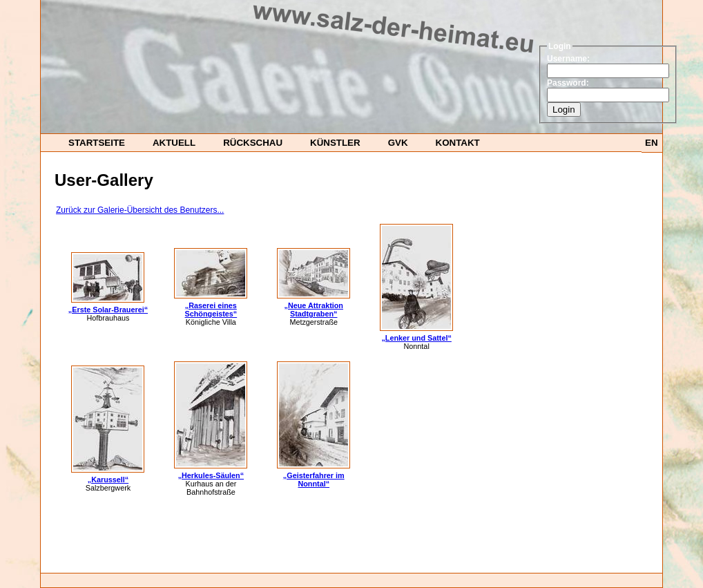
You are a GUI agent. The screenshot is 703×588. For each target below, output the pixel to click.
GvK (398, 143)
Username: (568, 59)
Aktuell (174, 143)
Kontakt (458, 143)
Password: (568, 83)
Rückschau (253, 143)
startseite (97, 143)
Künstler (335, 143)
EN (652, 143)
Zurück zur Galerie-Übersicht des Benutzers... (140, 210)
